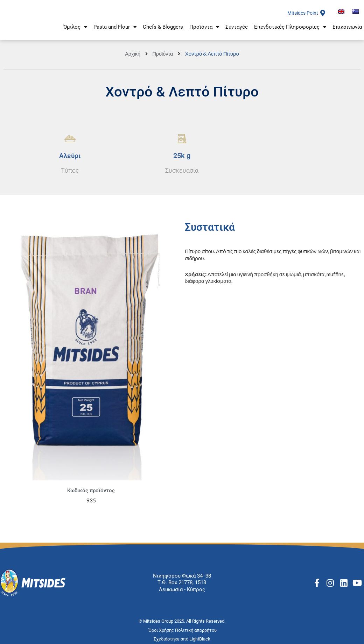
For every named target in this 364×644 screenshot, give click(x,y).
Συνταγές (237, 29)
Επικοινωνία (347, 29)
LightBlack (200, 639)
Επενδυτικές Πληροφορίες (290, 29)
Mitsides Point (301, 13)
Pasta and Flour (115, 29)
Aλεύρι (70, 156)
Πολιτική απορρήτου (196, 630)
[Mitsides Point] (323, 13)
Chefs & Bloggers (163, 29)
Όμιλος (75, 29)
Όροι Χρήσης (162, 630)
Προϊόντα (204, 29)
